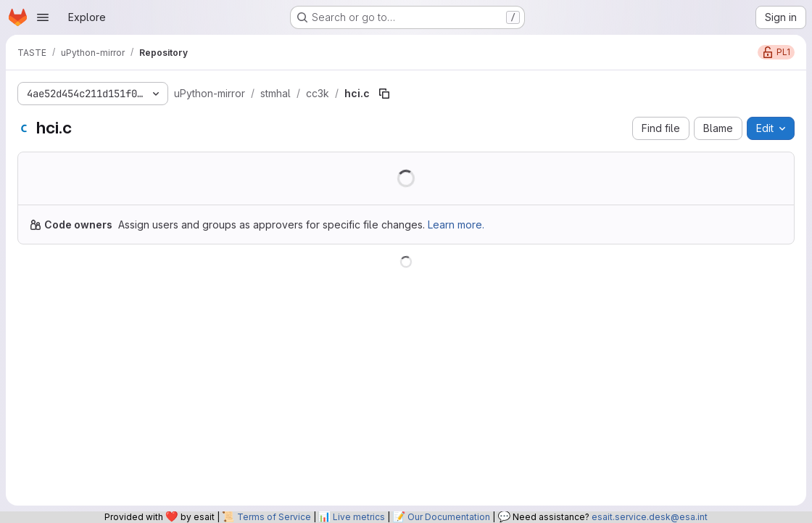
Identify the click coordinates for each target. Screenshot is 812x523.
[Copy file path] (384, 94)
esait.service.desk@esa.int (650, 517)
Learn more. (456, 225)
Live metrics (359, 517)
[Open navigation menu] (43, 17)
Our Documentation (449, 517)
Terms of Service (274, 517)
